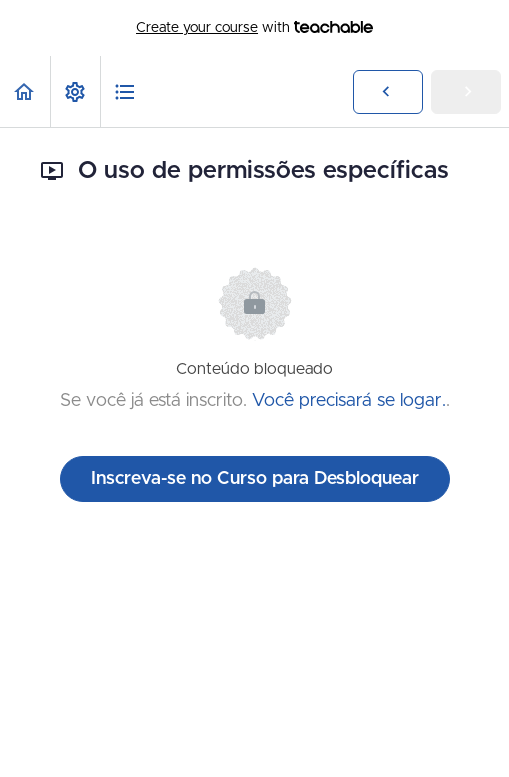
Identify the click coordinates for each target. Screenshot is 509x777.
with (254, 28)
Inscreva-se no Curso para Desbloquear (255, 479)
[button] (25, 91)
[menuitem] (75, 91)
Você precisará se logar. (349, 401)
